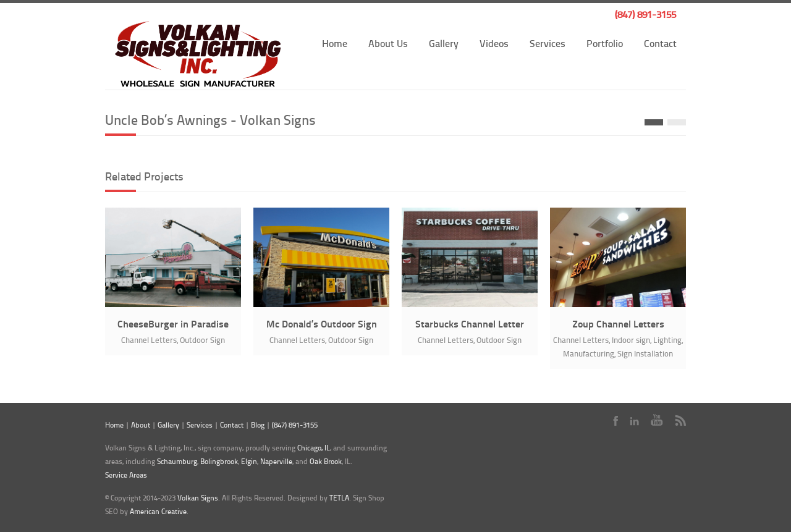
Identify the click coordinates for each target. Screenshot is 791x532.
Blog (258, 425)
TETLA (339, 498)
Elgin (249, 461)
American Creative (158, 511)
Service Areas (126, 475)
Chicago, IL (314, 448)
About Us (388, 43)
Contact (660, 43)
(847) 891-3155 (645, 14)
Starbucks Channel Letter (470, 323)
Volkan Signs (198, 498)
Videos (494, 43)
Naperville (276, 461)
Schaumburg (177, 461)
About (141, 425)
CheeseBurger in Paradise (173, 323)
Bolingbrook (219, 461)
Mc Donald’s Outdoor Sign (322, 323)
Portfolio (605, 43)
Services (548, 43)
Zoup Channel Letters (618, 323)
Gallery (444, 43)
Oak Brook (326, 461)
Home (335, 43)
